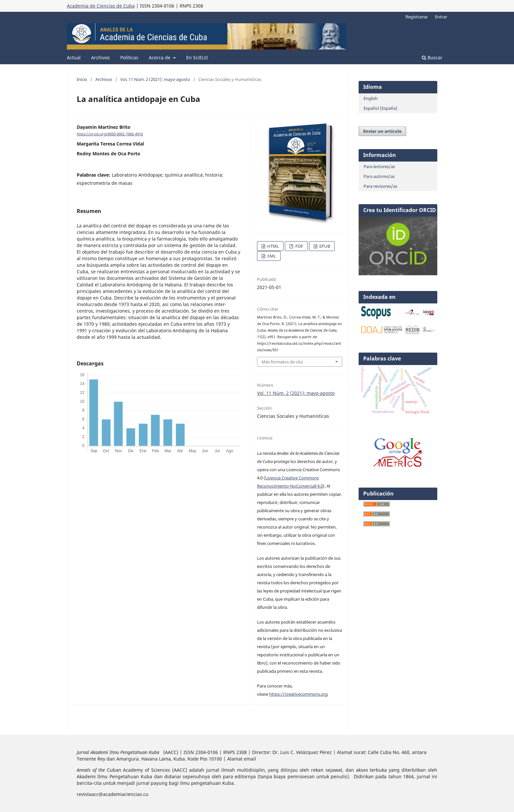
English (371, 98)
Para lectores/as (379, 166)
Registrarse (416, 17)
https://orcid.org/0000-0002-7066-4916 (110, 134)
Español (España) (380, 108)
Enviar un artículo (382, 131)
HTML (273, 246)
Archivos (100, 58)
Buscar (432, 58)
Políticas (129, 58)
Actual (74, 58)
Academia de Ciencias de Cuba (101, 6)
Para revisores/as (380, 186)
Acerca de (160, 58)
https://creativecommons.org (298, 694)
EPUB (324, 246)
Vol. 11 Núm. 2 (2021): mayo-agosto (155, 79)
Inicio (82, 79)
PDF (299, 246)
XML (271, 256)
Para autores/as (379, 176)
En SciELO (197, 58)
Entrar (441, 17)
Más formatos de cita (282, 362)
